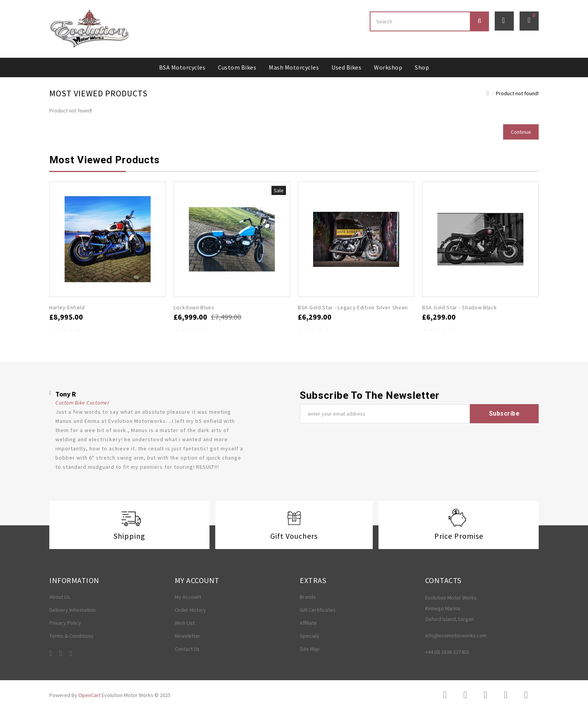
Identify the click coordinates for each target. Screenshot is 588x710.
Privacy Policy (65, 623)
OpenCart (89, 695)
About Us (60, 597)
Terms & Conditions (71, 636)
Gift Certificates (318, 610)
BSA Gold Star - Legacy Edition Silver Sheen (353, 307)
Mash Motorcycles (294, 67)
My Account (188, 597)
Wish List (185, 623)
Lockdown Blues (194, 307)
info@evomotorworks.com (456, 635)
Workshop (388, 67)
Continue (521, 132)
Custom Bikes (237, 67)
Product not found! (517, 93)
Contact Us (187, 649)
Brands (308, 597)
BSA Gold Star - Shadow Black (460, 307)
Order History (190, 610)
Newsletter (188, 636)
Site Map (310, 649)
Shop (422, 67)
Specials (309, 636)
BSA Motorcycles (182, 67)
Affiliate (308, 623)
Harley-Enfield (67, 307)
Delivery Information (72, 610)
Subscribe (504, 413)
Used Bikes (346, 67)
